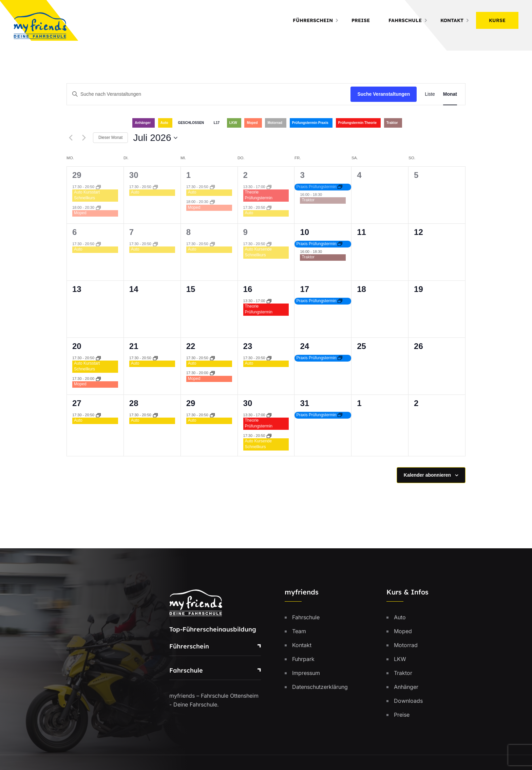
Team (299, 631)
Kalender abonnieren (427, 475)
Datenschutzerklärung (320, 687)
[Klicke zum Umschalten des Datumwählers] (155, 138)
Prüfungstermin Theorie (357, 123)
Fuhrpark (303, 659)
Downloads (408, 701)
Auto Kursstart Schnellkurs (87, 195)
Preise (361, 20)
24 (305, 346)
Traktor (392, 123)
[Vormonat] (71, 138)
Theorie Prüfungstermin (259, 195)
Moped (252, 123)
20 (77, 346)
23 (248, 346)
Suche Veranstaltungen (384, 94)
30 (134, 175)
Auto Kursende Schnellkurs (258, 252)
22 (191, 346)
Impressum (306, 673)
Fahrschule (405, 20)
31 (305, 403)
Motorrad (275, 123)
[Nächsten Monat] (84, 138)
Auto (164, 123)
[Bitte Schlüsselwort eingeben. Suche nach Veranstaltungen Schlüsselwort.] (209, 94)
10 (305, 232)
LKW (233, 123)
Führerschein (313, 20)
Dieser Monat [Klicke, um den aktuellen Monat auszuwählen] (110, 137)
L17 (217, 123)
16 (248, 289)
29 (77, 175)
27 (77, 403)
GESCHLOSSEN (191, 123)
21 (134, 346)
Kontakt (452, 20)
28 (134, 403)
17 (305, 289)
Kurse (497, 20)
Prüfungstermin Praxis (310, 123)
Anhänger (143, 123)
